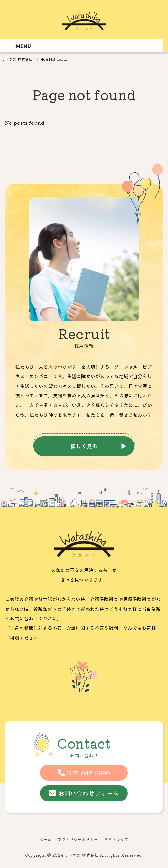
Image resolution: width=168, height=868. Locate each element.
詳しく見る (84, 446)
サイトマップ (116, 839)
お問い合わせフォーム (89, 793)
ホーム (45, 839)
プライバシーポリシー (78, 839)
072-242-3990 (89, 773)
